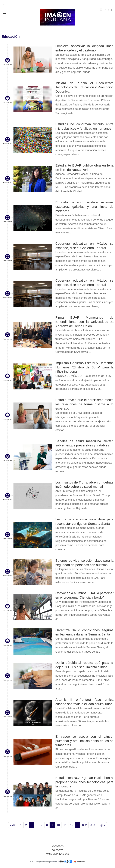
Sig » (102, 825)
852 (84, 825)
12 (72, 825)
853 (93, 825)
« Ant (13, 825)
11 (65, 825)
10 (58, 825)
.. (31, 825)
